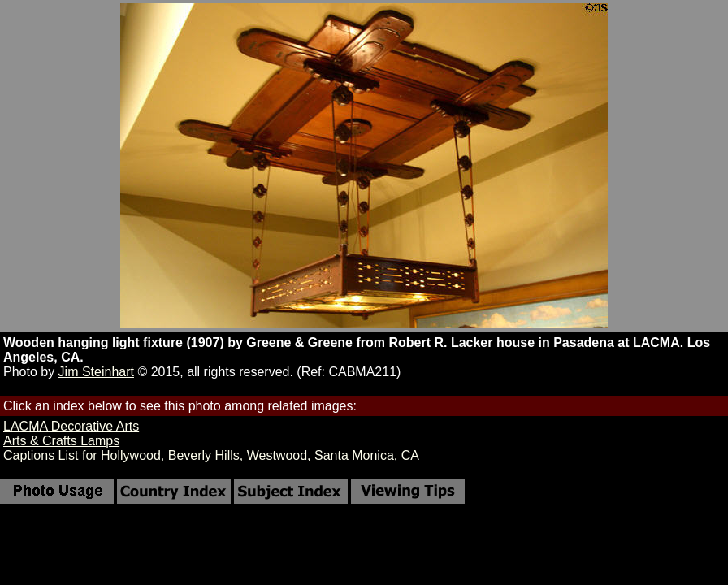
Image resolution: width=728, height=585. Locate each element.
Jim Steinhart (96, 372)
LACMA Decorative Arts (71, 426)
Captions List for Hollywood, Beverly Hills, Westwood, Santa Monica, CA (211, 455)
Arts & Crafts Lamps (61, 441)
